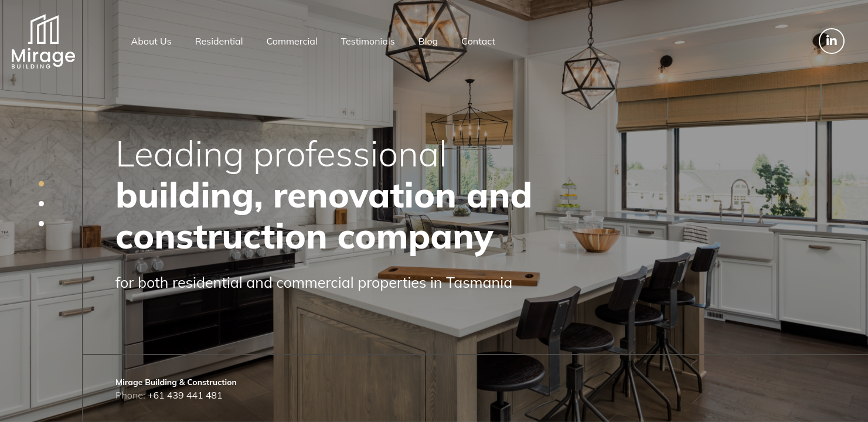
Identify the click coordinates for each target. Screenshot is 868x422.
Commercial (292, 41)
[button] (41, 184)
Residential (219, 41)
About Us (152, 41)
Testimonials (368, 41)
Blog (428, 41)
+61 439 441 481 (185, 395)
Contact (478, 41)
